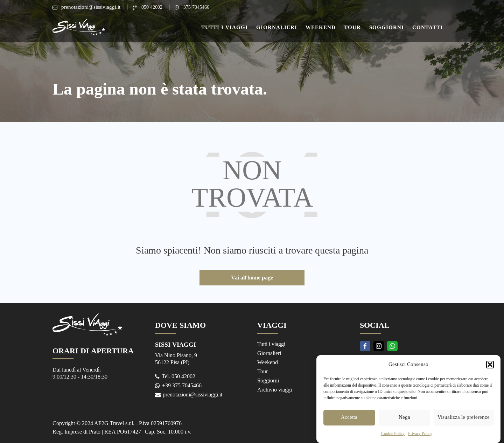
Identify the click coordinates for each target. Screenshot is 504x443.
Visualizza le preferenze (464, 425)
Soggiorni (387, 27)
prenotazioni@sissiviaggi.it (91, 7)
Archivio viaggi (275, 389)
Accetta (349, 425)
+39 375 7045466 (182, 385)
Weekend (321, 27)
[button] (490, 372)
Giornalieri (277, 27)
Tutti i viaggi (272, 344)
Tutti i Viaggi (225, 27)
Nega (404, 425)
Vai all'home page (252, 278)
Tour (352, 27)
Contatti (428, 27)
